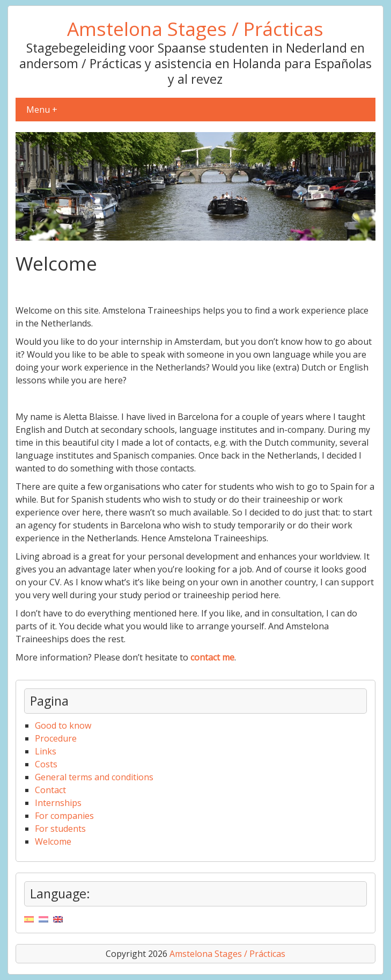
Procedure (56, 738)
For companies (64, 816)
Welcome (53, 841)
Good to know (63, 725)
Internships (58, 803)
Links (46, 751)
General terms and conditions (94, 777)
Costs (46, 764)
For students (60, 829)
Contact (50, 790)
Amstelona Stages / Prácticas (195, 28)
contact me (212, 657)
